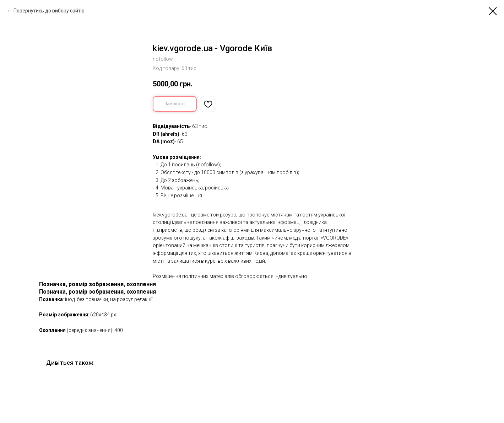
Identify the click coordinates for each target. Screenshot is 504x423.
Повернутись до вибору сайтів (49, 11)
